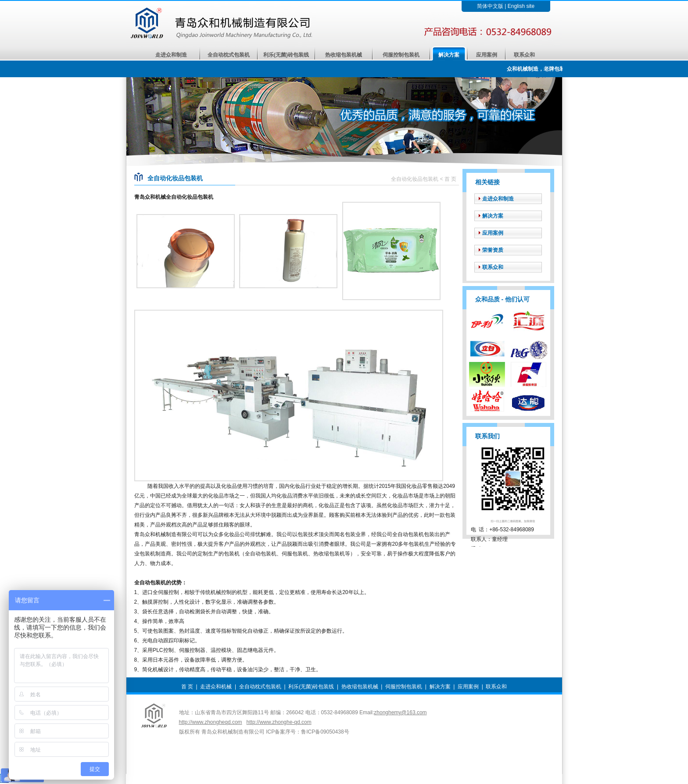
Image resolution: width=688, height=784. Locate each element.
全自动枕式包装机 (229, 55)
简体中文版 (490, 6)
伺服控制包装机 (401, 55)
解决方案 (449, 55)
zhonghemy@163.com (400, 712)
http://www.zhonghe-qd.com (279, 722)
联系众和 (524, 55)
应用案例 (487, 55)
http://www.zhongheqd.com (211, 722)
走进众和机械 (216, 687)
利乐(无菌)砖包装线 (286, 55)
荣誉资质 (493, 250)
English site (521, 6)
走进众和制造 (171, 55)
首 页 (187, 687)
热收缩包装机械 (344, 55)
